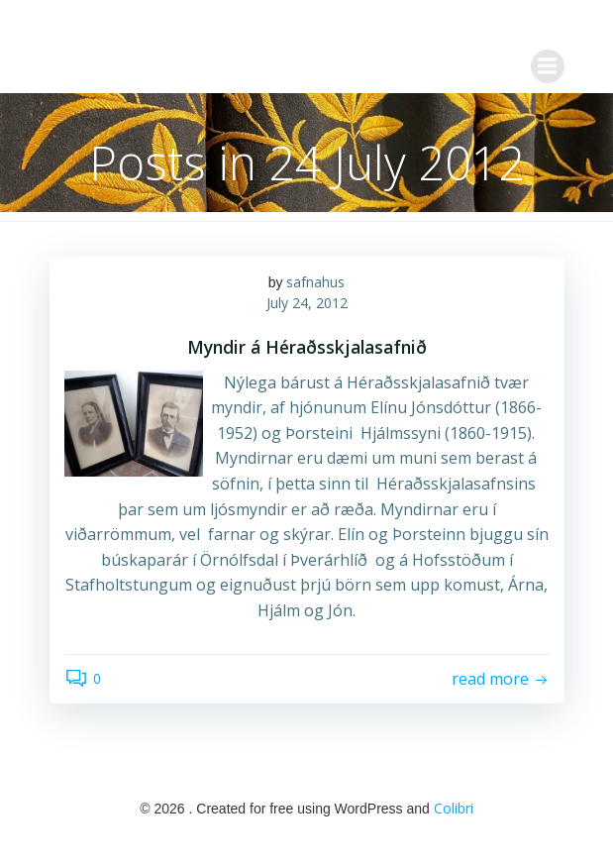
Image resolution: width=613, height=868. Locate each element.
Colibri (454, 808)
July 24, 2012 (307, 303)
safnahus (315, 282)
